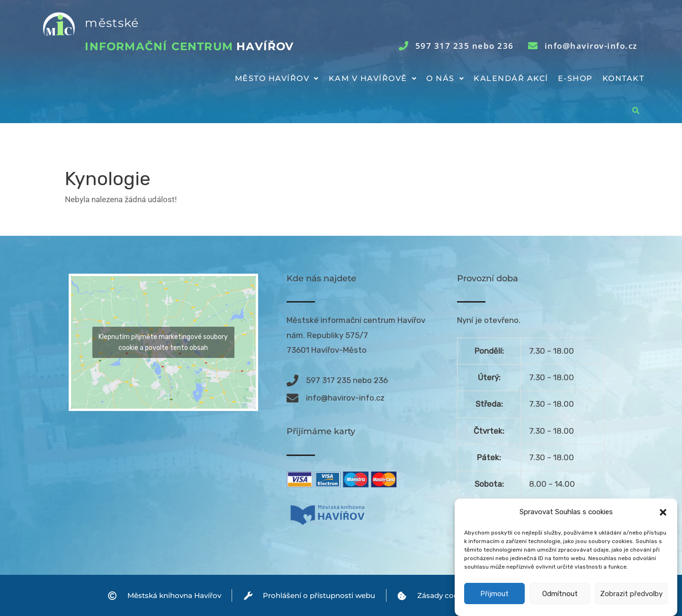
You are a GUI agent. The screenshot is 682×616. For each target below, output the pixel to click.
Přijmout (494, 595)
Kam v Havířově (373, 78)
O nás (445, 78)
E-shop (575, 78)
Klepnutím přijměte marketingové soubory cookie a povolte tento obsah (163, 342)
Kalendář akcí (511, 78)
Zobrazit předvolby (631, 595)
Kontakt (624, 78)
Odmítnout (560, 595)
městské (112, 23)
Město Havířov (277, 78)
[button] (663, 514)
